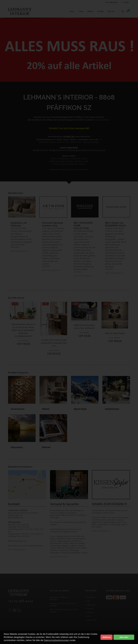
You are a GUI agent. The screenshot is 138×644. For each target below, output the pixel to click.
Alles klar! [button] (124, 637)
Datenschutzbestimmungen (56, 640)
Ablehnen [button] (107, 637)
